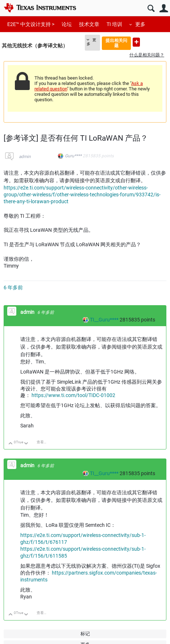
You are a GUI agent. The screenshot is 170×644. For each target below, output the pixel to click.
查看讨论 (44, 442)
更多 (140, 24)
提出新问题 (136, 42)
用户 (164, 8)
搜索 (151, 8)
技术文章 (89, 24)
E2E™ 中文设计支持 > (31, 24)
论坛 (67, 24)
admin (25, 157)
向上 (11, 444)
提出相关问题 (116, 43)
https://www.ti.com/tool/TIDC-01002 (73, 395)
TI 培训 (114, 24)
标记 (85, 634)
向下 (26, 444)
